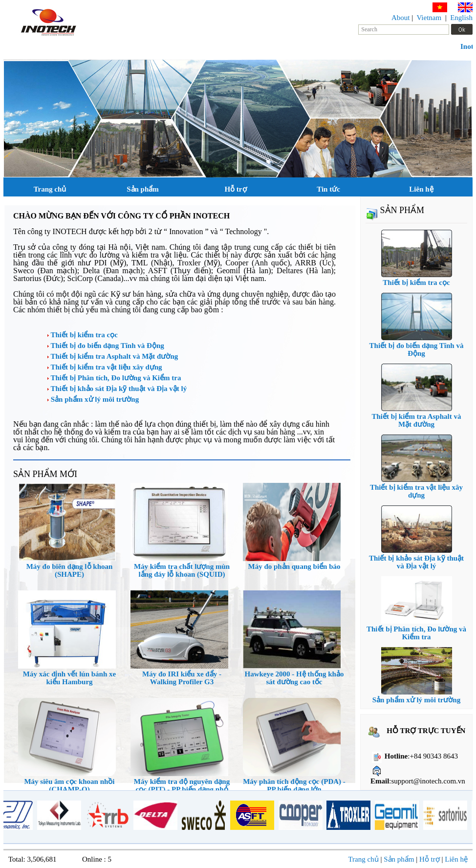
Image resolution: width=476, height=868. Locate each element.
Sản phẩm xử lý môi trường (93, 399)
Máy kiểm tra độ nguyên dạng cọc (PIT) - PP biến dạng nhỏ (182, 785)
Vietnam (429, 18)
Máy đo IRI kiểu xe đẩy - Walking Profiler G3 (182, 678)
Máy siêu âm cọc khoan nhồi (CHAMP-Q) (69, 785)
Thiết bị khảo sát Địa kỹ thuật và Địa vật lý (117, 389)
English (461, 18)
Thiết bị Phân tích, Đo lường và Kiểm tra (114, 378)
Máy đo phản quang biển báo (294, 566)
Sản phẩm (143, 189)
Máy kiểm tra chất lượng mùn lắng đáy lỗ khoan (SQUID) (182, 570)
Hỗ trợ (235, 189)
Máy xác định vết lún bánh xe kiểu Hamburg (69, 678)
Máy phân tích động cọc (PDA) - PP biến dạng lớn (294, 785)
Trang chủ (50, 189)
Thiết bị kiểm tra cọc (83, 335)
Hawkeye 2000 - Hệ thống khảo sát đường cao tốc (294, 678)
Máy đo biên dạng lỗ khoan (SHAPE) (70, 570)
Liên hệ (421, 189)
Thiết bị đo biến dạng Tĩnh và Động (106, 346)
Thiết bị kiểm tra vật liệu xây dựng (105, 367)
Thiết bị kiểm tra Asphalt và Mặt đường (113, 356)
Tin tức (328, 189)
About (401, 18)
